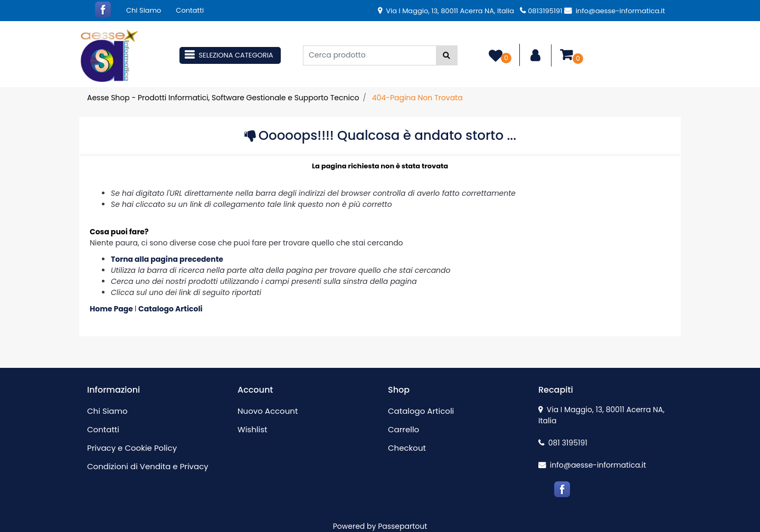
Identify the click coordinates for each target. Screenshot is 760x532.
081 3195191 (563, 443)
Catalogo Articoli (170, 309)
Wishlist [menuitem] (252, 429)
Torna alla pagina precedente (167, 259)
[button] (447, 55)
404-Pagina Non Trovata (417, 98)
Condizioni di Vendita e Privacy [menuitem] (148, 466)
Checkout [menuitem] (407, 448)
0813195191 (541, 11)
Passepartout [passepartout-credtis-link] (402, 526)
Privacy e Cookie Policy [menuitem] (132, 448)
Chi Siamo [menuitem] (144, 10)
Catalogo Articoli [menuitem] (421, 411)
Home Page (112, 309)
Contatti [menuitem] (190, 10)
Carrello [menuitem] (403, 429)
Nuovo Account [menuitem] (268, 411)
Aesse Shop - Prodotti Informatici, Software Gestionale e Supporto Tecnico (223, 98)
